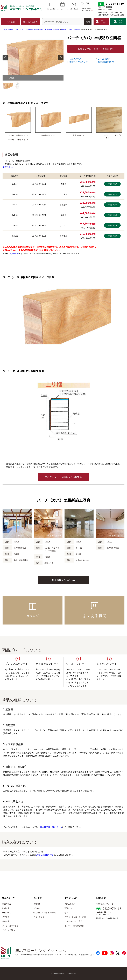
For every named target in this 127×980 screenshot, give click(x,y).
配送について (70, 908)
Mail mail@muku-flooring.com (110, 12)
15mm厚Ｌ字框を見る (16, 139)
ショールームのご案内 (73, 921)
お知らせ (37, 908)
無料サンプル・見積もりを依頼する (96, 49)
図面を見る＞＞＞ (11, 167)
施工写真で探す (30, 21)
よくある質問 (104, 58)
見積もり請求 (112, 184)
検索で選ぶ (7, 904)
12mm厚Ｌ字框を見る (16, 135)
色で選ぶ (6, 917)
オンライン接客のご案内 (74, 926)
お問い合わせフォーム (105, 904)
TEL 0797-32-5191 (105, 7)
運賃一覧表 (14, 253)
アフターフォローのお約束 (75, 917)
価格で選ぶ (7, 912)
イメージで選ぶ (9, 930)
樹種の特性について (79, 62)
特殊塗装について (106, 62)
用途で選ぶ (7, 921)
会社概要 (37, 904)
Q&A (66, 912)
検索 (88, 22)
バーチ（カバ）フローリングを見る (109, 137)
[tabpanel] (33, 58)
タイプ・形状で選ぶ (10, 926)
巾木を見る (77, 135)
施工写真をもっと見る (63, 580)
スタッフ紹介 (39, 917)
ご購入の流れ (76, 58)
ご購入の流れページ (45, 855)
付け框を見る (47, 135)
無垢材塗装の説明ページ (51, 827)
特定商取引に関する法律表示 (45, 912)
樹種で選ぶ (7, 908)
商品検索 (11, 21)
